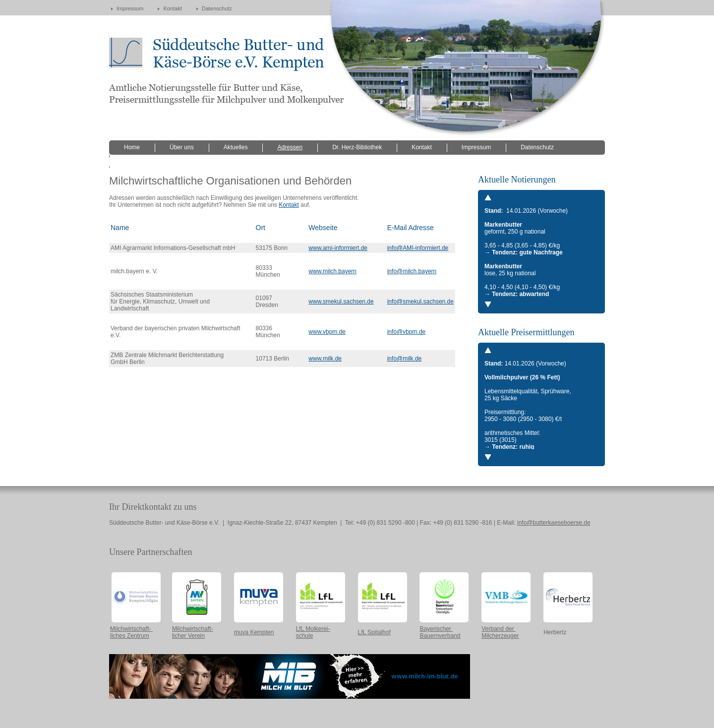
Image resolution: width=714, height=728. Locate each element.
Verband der (499, 629)
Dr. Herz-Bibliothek (357, 147)
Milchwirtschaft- (131, 629)
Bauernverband (440, 636)
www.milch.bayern (332, 271)
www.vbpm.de (327, 332)
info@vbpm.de (407, 332)
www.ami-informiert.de (338, 248)
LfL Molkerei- (313, 629)
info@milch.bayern (412, 271)
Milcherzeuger (500, 636)
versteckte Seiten (147, 161)
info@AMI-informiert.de (418, 248)
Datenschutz (217, 8)
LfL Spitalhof (374, 632)
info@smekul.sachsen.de (420, 302)
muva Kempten (254, 632)
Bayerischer (436, 629)
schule (305, 636)
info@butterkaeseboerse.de (554, 523)
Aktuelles (236, 147)
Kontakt (172, 8)
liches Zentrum (130, 636)
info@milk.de (405, 359)
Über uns (182, 147)
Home (132, 147)
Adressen (290, 147)
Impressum (130, 8)
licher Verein (188, 636)
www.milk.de (325, 359)
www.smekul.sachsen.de (341, 302)
